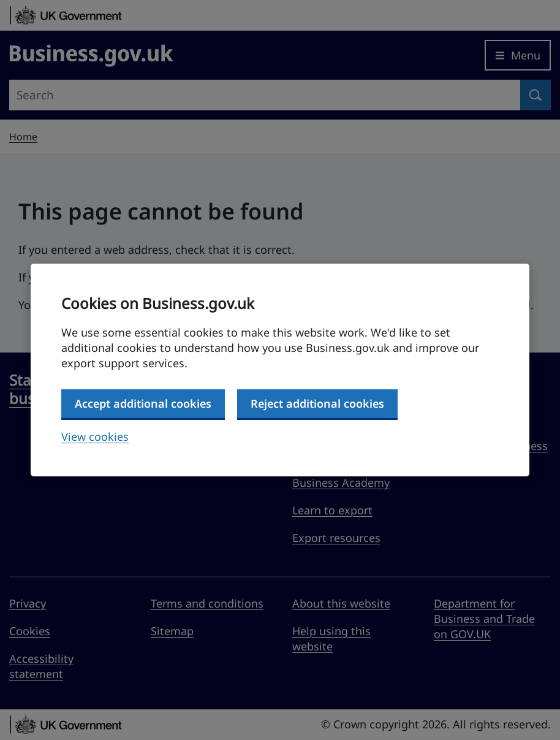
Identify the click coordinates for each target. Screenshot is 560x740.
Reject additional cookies (317, 403)
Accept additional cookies (143, 403)
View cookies (95, 437)
